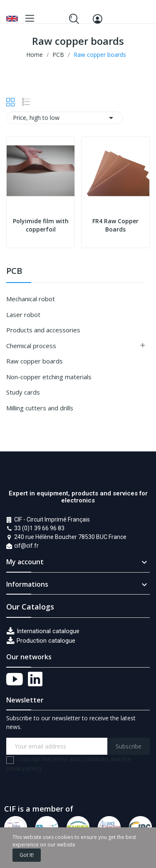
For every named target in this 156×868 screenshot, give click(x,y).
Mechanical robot (31, 299)
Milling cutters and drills (40, 408)
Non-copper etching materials (49, 377)
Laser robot (23, 315)
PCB (14, 272)
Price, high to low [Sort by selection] (64, 118)
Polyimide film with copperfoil (41, 225)
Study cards (23, 392)
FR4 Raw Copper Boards (115, 225)
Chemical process (31, 346)
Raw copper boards (35, 361)
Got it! (27, 855)
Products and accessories (43, 330)
